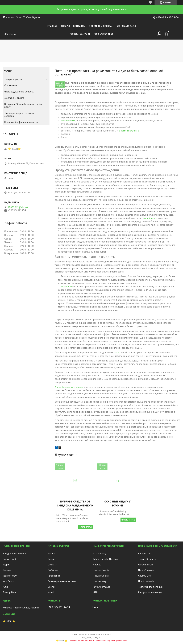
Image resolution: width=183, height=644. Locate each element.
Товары (65, 26)
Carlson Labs (145, 553)
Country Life (144, 576)
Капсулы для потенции (150, 592)
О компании (11, 85)
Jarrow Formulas (101, 587)
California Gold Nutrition (105, 559)
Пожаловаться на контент (81, 641)
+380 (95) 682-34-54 (125, 26)
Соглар (51, 559)
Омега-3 (52, 565)
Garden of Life (146, 565)
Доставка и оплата (100, 26)
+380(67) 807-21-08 (103, 34)
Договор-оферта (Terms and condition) (20, 114)
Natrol (51, 592)
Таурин (6, 565)
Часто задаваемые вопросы (19, 92)
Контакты (79, 26)
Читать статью (86, 527)
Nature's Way (100, 581)
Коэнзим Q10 (10, 576)
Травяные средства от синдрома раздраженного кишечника (75, 506)
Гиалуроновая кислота (14, 553)
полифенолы (68, 121)
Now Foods (9, 581)
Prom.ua (107, 634)
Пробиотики (54, 576)
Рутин (6, 587)
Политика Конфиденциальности (21, 122)
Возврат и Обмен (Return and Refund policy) (24, 105)
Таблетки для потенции (151, 587)
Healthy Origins (101, 576)
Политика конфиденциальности (111, 641)
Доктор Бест (9, 592)
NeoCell (97, 565)
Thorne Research (147, 559)
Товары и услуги (13, 79)
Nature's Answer (147, 570)
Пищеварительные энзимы (62, 581)
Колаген (52, 553)
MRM (95, 592)
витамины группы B (129, 131)
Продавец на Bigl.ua (91, 637)
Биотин (51, 587)
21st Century (99, 553)
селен (117, 352)
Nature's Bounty (101, 570)
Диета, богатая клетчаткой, (69, 387)
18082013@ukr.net (18, 207)
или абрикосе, (150, 218)
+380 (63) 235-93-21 (80, 34)
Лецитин (7, 570)
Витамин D (66, 287)
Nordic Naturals (146, 581)
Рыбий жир (54, 570)
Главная (52, 26)
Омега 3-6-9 (9, 559)
